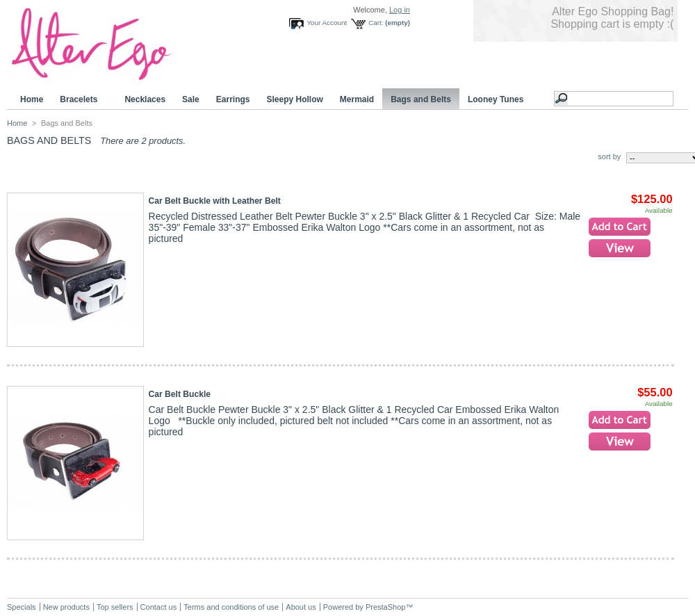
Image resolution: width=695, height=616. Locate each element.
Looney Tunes (498, 100)
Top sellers (115, 607)
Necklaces (145, 99)
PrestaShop (385, 607)
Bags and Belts (421, 99)
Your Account (327, 23)
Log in (400, 10)
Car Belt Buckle (180, 394)
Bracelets (81, 100)
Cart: (376, 23)
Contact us (159, 607)
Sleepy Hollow (294, 99)
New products (66, 607)
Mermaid (357, 99)
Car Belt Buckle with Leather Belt (215, 201)
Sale (191, 99)
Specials (22, 607)
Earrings (233, 99)
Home (32, 99)
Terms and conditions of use (231, 607)
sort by (609, 156)
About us (301, 607)
